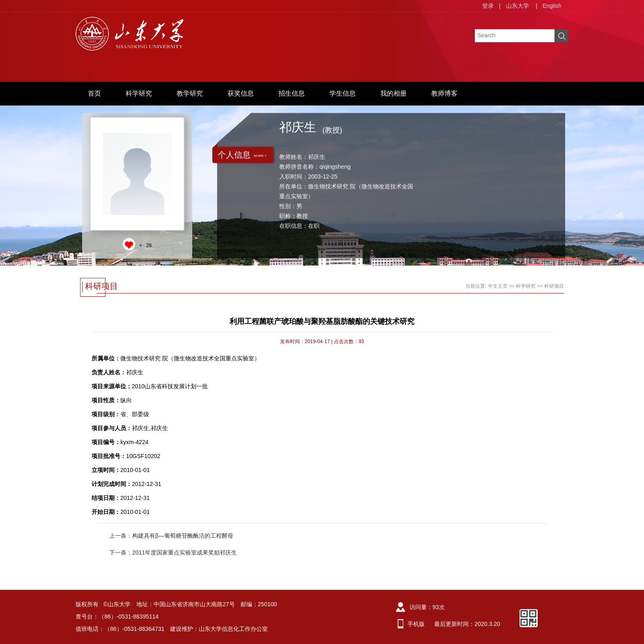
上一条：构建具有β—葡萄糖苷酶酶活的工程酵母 (171, 536)
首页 (94, 93)
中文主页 (498, 286)
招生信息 (292, 93)
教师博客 (444, 93)
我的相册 (393, 93)
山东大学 (517, 6)
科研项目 (554, 286)
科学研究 (139, 93)
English (552, 6)
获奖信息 (241, 93)
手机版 (416, 624)
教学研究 (190, 93)
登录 (488, 6)
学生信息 (343, 93)
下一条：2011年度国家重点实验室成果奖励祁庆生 (173, 552)
